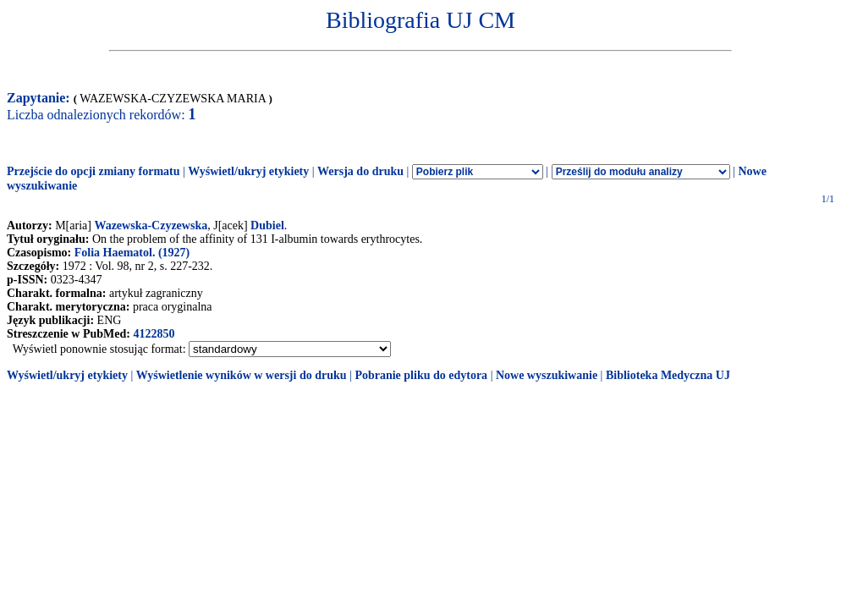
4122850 (154, 334)
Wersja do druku (360, 171)
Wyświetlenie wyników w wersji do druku (242, 375)
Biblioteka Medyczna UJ (668, 375)
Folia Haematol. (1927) (132, 253)
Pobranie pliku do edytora (421, 375)
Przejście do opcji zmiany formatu (93, 171)
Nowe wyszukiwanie (547, 375)
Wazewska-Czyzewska (151, 225)
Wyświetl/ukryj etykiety (248, 171)
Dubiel (267, 225)
